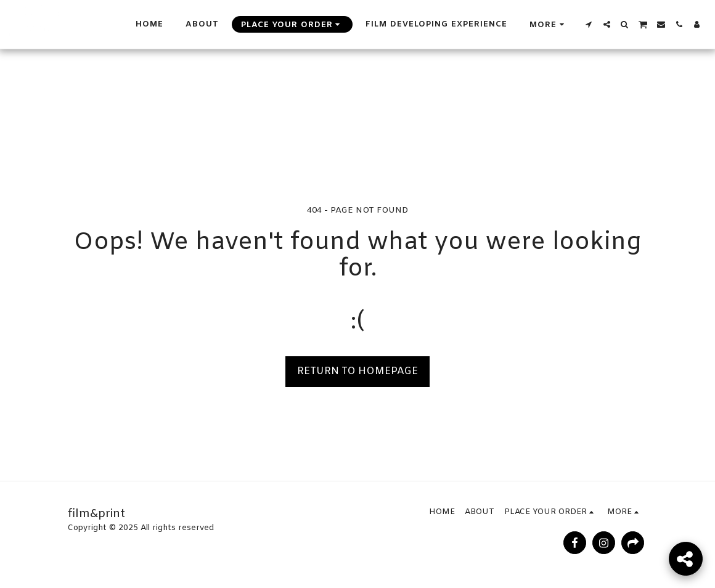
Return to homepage (357, 371)
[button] (589, 24)
